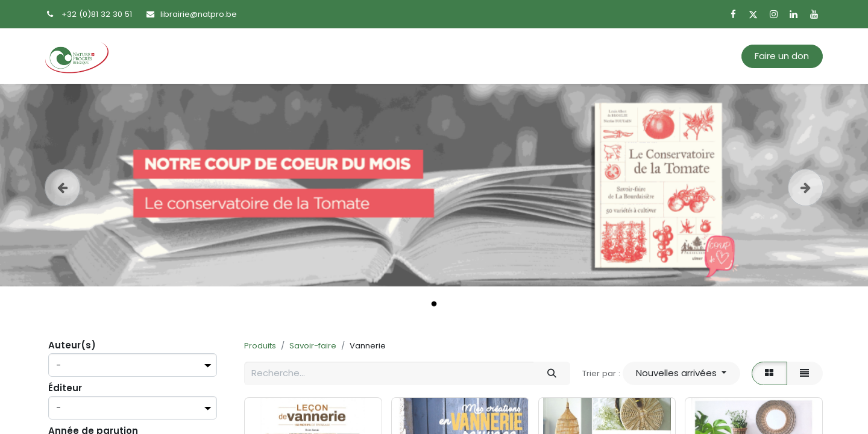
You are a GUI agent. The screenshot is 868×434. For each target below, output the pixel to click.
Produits (260, 346)
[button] (681, 373)
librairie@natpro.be (199, 14)
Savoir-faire (313, 346)
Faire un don (782, 56)
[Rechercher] (552, 373)
